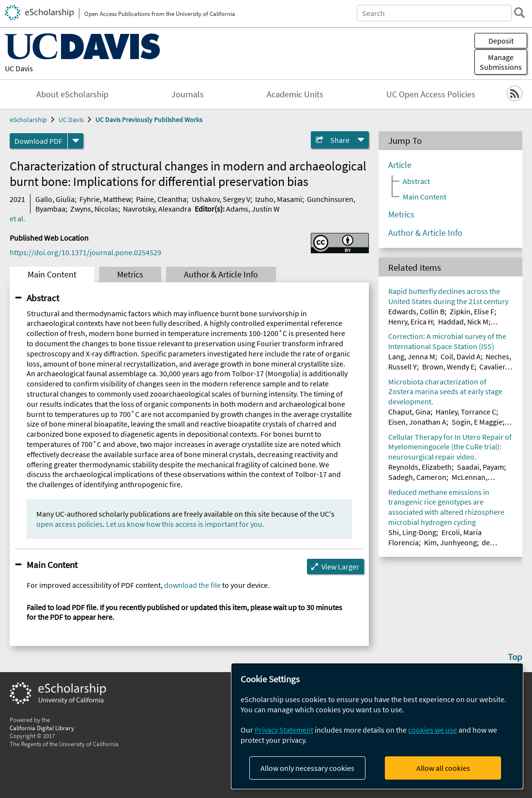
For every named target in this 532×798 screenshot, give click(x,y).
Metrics (130, 275)
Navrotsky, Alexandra (157, 209)
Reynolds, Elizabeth (420, 467)
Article (400, 165)
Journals (188, 94)
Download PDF (38, 141)
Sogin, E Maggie (477, 422)
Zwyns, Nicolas (94, 209)
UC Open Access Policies (431, 94)
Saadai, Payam (480, 467)
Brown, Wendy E (448, 367)
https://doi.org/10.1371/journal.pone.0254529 (85, 252)
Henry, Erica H (410, 322)
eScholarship (28, 120)
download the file (192, 585)
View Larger (340, 567)
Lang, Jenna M (412, 356)
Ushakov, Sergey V (221, 199)
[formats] (76, 141)
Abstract (43, 298)
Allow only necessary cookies (307, 768)
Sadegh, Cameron (417, 477)
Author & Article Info (221, 275)
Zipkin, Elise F (472, 311)
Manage (501, 62)
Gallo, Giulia (55, 199)
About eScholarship (72, 94)
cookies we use (433, 730)
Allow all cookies (443, 768)
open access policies (69, 524)
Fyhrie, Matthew (105, 199)
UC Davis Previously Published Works (149, 120)
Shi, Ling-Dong (412, 532)
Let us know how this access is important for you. (185, 524)
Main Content (52, 275)
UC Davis (19, 68)
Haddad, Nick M (463, 322)
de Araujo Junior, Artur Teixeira (439, 547)
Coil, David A (461, 356)
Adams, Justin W (253, 209)
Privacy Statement (284, 730)
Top (515, 657)
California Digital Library (42, 728)
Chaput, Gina (409, 412)
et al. (17, 218)
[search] (519, 13)
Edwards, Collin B (416, 311)
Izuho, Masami (279, 199)
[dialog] (377, 726)
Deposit (501, 41)
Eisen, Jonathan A (417, 422)
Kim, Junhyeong (450, 542)
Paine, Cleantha (161, 199)
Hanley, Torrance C (466, 412)
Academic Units (295, 94)
